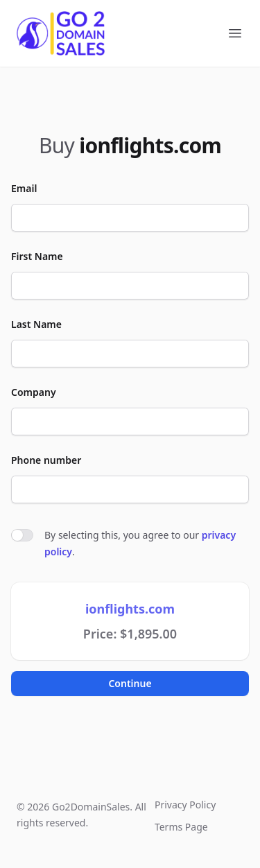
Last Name (36, 324)
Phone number (46, 460)
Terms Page (181, 827)
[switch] (22, 535)
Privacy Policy (185, 805)
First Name (37, 256)
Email (24, 188)
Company (34, 392)
